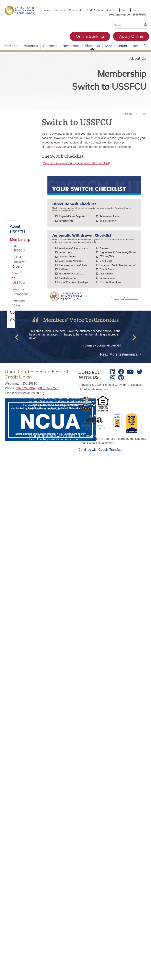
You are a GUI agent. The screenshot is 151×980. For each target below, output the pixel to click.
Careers (137, 15)
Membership (117, 77)
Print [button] (143, 118)
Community (11, 324)
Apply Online (94, 41)
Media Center (116, 50)
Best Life (140, 50)
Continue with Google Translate (100, 454)
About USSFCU (11, 234)
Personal (12, 50)
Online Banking (53, 41)
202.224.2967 (26, 393)
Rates (139, 10)
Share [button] (129, 118)
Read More (119, 359)
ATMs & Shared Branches (115, 10)
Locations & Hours (66, 10)
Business (31, 50)
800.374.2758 (54, 151)
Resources (71, 50)
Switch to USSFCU (103, 92)
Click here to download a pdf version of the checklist (77, 168)
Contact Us (88, 10)
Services (50, 50)
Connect (11, 317)
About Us (92, 50)
